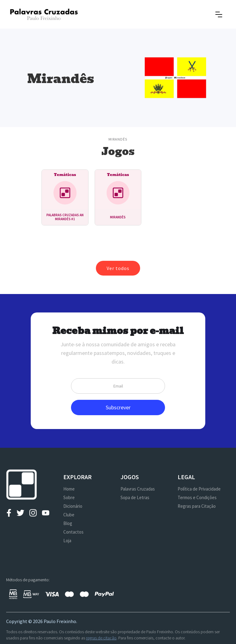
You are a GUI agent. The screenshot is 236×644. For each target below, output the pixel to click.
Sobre (69, 497)
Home (69, 489)
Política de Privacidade (199, 489)
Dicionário (73, 506)
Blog (68, 523)
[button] (219, 14)
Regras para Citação (197, 506)
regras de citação (101, 638)
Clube (69, 515)
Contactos (73, 532)
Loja (67, 541)
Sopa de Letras (135, 497)
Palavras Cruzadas (138, 489)
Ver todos (118, 268)
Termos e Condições (197, 497)
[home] (44, 14)
